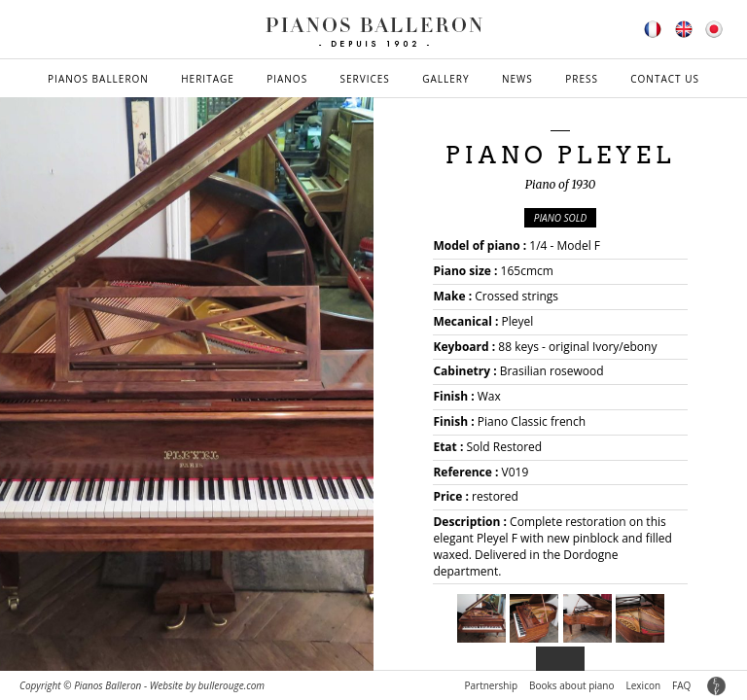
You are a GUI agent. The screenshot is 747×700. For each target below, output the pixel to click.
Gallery (445, 79)
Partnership (491, 685)
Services (365, 79)
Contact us (665, 79)
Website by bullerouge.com (207, 685)
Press (582, 79)
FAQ (681, 685)
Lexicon (644, 685)
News (517, 79)
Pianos (287, 79)
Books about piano (571, 685)
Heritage (208, 79)
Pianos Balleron (98, 79)
